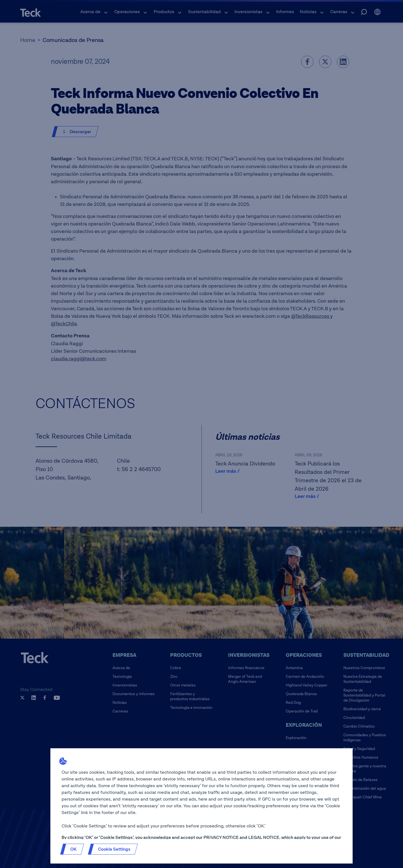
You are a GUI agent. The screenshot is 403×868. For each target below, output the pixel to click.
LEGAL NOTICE (264, 838)
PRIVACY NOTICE (221, 838)
